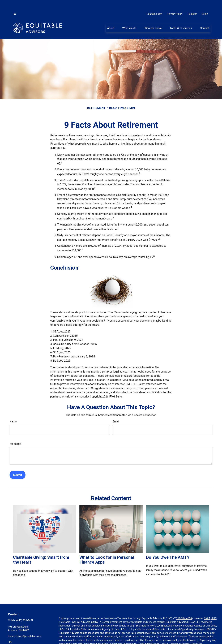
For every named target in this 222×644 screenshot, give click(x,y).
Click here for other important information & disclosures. (90, 640)
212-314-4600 (184, 608)
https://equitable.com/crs (73, 633)
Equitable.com (155, 3)
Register (192, 3)
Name (13, 411)
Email (116, 411)
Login (205, 3)
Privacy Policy (175, 3)
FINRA (207, 608)
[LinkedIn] (15, 3)
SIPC (214, 608)
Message (15, 433)
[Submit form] (18, 464)
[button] (111, 18)
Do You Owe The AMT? (168, 547)
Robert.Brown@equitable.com (24, 626)
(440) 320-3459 (25, 610)
